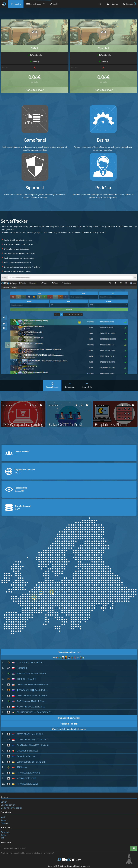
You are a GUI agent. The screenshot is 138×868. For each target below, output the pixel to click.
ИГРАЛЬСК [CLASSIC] (27, 784)
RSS (3, 838)
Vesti (54, 4)
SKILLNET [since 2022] (27, 751)
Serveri (4, 802)
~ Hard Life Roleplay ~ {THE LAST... (33, 740)
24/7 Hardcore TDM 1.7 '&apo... (32, 701)
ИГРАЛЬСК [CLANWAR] (28, 773)
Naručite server (34, 90)
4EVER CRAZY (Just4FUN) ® (30, 734)
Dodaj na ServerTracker (11, 808)
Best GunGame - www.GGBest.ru (32, 696)
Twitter (4, 835)
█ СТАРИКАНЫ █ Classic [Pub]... (32, 690)
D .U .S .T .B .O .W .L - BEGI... (30, 662)
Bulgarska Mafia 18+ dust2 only (31, 762)
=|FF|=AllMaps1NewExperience (31, 673)
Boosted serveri (8, 805)
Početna (16, 4)
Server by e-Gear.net (26, 756)
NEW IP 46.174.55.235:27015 (31, 707)
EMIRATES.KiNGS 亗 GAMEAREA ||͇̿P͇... (35, 712)
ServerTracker (34, 4)
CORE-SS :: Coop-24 (26, 679)
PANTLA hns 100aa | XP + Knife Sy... (34, 745)
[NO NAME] (23, 668)
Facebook (5, 832)
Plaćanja (4, 823)
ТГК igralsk (22, 767)
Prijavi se (112, 4)
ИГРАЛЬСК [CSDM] (26, 778)
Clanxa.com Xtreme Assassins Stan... (33, 684)
